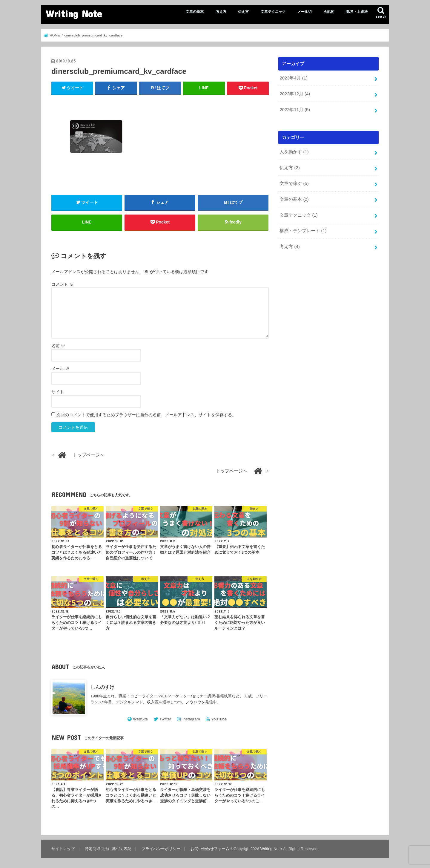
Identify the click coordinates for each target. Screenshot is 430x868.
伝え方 (243, 12)
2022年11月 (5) (295, 110)
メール (60, 369)
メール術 (305, 12)
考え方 (221, 12)
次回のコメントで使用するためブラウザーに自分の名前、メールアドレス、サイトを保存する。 (146, 415)
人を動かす (294, 152)
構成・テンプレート (303, 231)
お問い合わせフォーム (210, 849)
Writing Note (74, 14)
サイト (58, 392)
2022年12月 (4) (295, 94)
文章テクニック (273, 12)
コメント (62, 284)
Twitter (165, 719)
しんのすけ (102, 687)
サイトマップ (63, 849)
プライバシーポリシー (161, 849)
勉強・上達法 (357, 12)
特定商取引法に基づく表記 (108, 849)
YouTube (219, 719)
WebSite (141, 719)
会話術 (329, 12)
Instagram (191, 719)
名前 (58, 346)
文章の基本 (195, 12)
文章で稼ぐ (294, 183)
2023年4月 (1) (293, 78)
